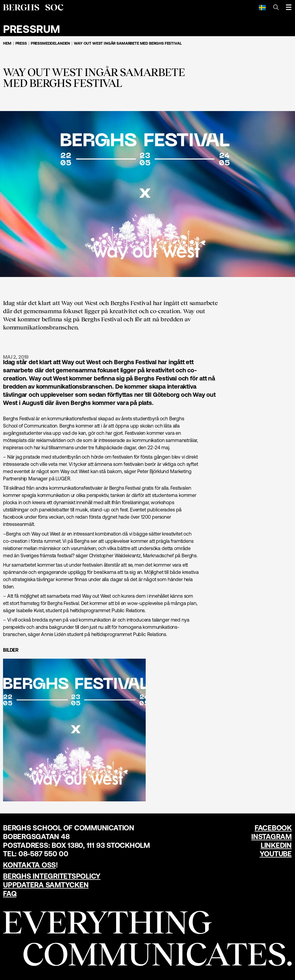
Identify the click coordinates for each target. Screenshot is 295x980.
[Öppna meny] (289, 7)
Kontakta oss (29, 865)
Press (21, 43)
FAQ (10, 894)
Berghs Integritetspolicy (52, 876)
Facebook (273, 828)
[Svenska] (262, 7)
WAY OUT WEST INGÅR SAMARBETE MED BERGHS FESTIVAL (128, 43)
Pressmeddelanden (50, 43)
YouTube (276, 854)
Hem (7, 43)
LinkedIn (276, 845)
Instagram (271, 837)
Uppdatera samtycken (46, 885)
